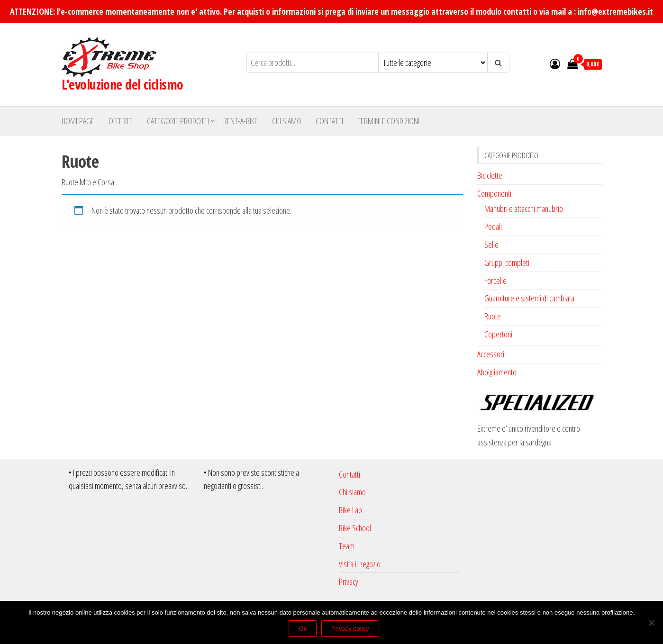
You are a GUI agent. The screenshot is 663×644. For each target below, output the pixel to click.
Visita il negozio (360, 564)
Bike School (355, 528)
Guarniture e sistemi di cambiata (529, 298)
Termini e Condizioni (388, 121)
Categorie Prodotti (178, 121)
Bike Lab (350, 510)
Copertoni (498, 334)
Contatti (329, 121)
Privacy (349, 581)
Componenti (494, 193)
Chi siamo (287, 121)
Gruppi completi (507, 263)
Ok (303, 629)
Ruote (493, 316)
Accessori (491, 354)
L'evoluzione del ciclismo (123, 84)
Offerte (121, 121)
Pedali (493, 227)
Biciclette (490, 175)
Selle (491, 245)
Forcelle (495, 281)
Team (347, 546)
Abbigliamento (497, 372)
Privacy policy (350, 629)
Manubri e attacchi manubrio (524, 209)
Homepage (78, 121)
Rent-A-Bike (241, 121)
